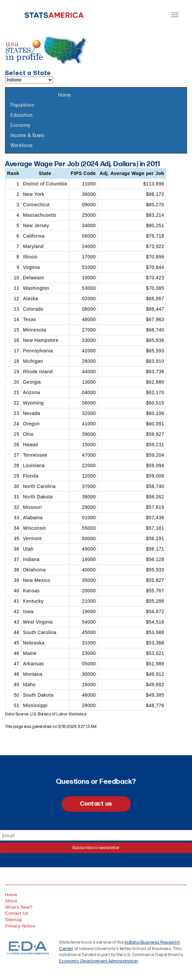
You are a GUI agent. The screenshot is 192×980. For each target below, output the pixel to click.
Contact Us (17, 913)
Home (65, 95)
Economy (21, 125)
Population (22, 105)
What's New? (19, 907)
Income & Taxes (27, 135)
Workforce (22, 146)
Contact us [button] (96, 804)
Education (22, 115)
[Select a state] (29, 80)
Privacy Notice (20, 926)
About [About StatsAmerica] (11, 901)
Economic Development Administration (99, 961)
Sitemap (14, 920)
